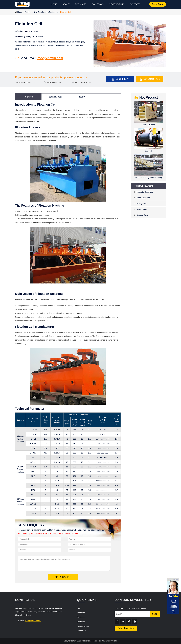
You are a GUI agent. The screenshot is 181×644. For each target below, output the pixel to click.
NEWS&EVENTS (117, 4)
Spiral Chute (142, 209)
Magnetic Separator (145, 192)
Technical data (55, 97)
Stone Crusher (149, 125)
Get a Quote (158, 4)
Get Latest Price (152, 79)
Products (28, 12)
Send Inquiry (122, 79)
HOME (54, 4)
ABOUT (66, 4)
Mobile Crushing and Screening (149, 177)
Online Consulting (126, 628)
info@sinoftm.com (50, 58)
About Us (81, 613)
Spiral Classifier (143, 198)
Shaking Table (142, 215)
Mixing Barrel (142, 204)
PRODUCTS (81, 4)
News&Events (83, 626)
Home (20, 12)
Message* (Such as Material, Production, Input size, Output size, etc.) (64, 563)
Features (28, 97)
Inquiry (81, 97)
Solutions (81, 622)
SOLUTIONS (98, 4)
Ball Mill (149, 151)
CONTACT (135, 4)
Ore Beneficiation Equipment (46, 12)
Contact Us (82, 631)
